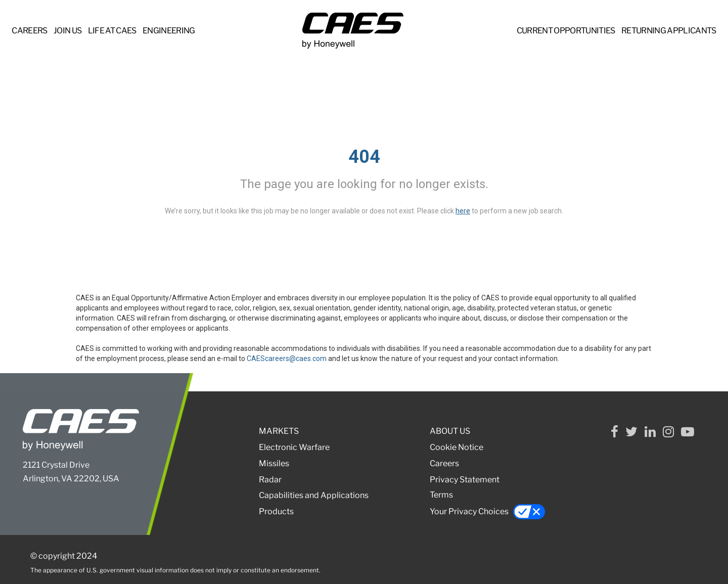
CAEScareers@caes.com (287, 358)
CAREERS (29, 31)
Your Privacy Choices (488, 512)
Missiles (274, 463)
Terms (441, 495)
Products (276, 511)
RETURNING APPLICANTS (669, 31)
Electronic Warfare (294, 447)
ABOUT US (450, 431)
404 (364, 157)
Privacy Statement (465, 480)
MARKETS (279, 431)
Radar (270, 480)
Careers (444, 463)
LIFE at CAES (112, 31)
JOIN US (67, 31)
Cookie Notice (457, 447)
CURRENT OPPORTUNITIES (566, 31)
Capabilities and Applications (314, 495)
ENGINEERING (169, 31)
